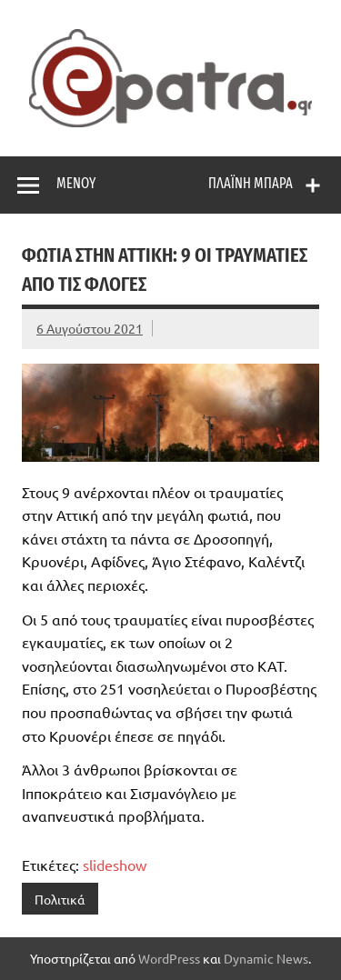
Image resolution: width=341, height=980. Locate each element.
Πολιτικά (60, 899)
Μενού (76, 183)
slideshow (115, 865)
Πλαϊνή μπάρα (251, 183)
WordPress (169, 958)
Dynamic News (266, 958)
